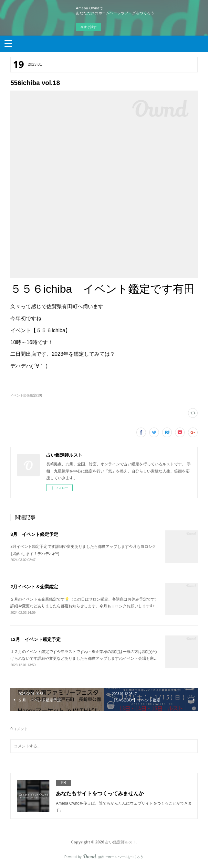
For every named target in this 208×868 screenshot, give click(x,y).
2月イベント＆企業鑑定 (34, 587)
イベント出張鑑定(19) (26, 395)
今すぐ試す (88, 27)
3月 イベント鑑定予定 (34, 534)
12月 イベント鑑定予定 (36, 639)
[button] (8, 43)
